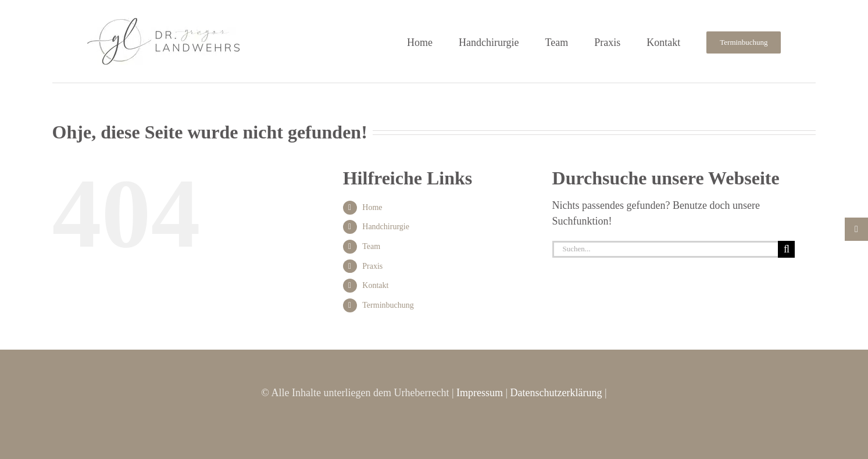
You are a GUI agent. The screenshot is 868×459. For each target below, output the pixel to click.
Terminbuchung (388, 305)
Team (371, 246)
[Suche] (786, 249)
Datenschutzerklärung (556, 393)
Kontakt (375, 285)
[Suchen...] (665, 249)
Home (372, 207)
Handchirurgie (386, 227)
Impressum (480, 393)
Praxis (372, 266)
